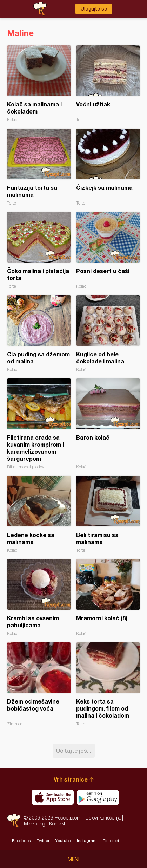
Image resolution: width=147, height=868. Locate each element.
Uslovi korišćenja (103, 818)
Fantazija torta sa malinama (39, 167)
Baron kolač (108, 424)
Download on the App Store (53, 797)
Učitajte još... (74, 750)
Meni (73, 859)
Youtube (63, 841)
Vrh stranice (71, 779)
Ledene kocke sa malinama (39, 514)
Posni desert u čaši (108, 250)
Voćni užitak (108, 84)
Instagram (87, 841)
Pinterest (111, 841)
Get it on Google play (98, 797)
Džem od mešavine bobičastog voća (39, 684)
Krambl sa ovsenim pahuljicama (39, 598)
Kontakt (57, 824)
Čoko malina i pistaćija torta (39, 250)
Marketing (35, 824)
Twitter (43, 841)
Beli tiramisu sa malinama (108, 514)
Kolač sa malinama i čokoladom (39, 84)
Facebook (21, 841)
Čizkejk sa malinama (108, 167)
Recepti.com (14, 820)
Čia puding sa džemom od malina (39, 334)
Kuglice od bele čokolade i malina (108, 334)
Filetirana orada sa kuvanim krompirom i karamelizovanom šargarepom (39, 424)
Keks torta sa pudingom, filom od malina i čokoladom (108, 684)
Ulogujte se (94, 9)
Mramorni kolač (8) (108, 598)
